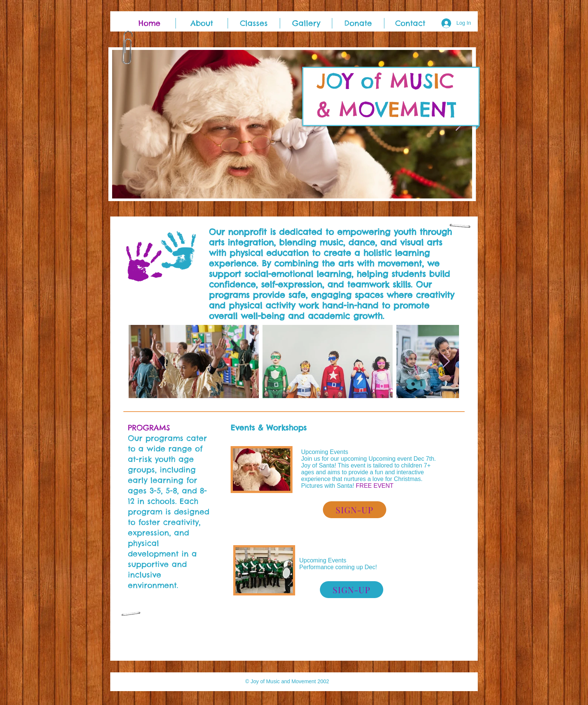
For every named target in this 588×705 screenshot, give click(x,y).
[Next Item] (446, 362)
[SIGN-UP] (355, 510)
